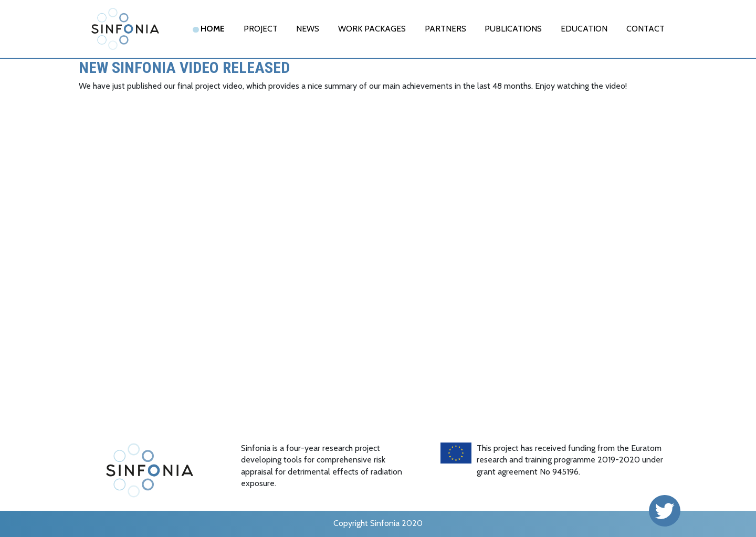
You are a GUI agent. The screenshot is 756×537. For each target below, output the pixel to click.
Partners (445, 29)
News (308, 29)
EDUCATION (584, 29)
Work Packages (372, 29)
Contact (645, 29)
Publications (513, 29)
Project (261, 29)
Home (213, 29)
